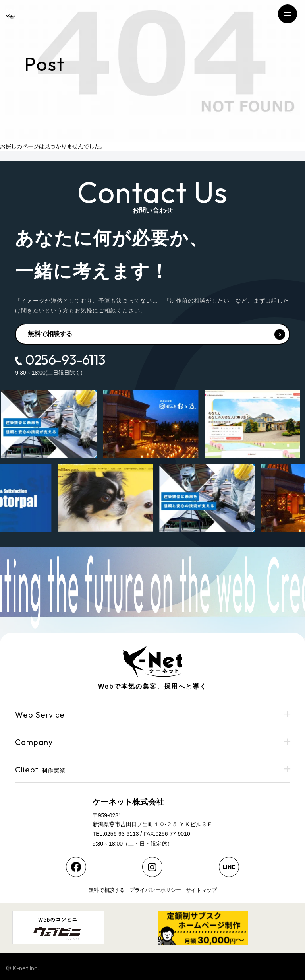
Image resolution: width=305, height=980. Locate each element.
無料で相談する (156, 335)
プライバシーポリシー (155, 890)
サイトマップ (201, 890)
